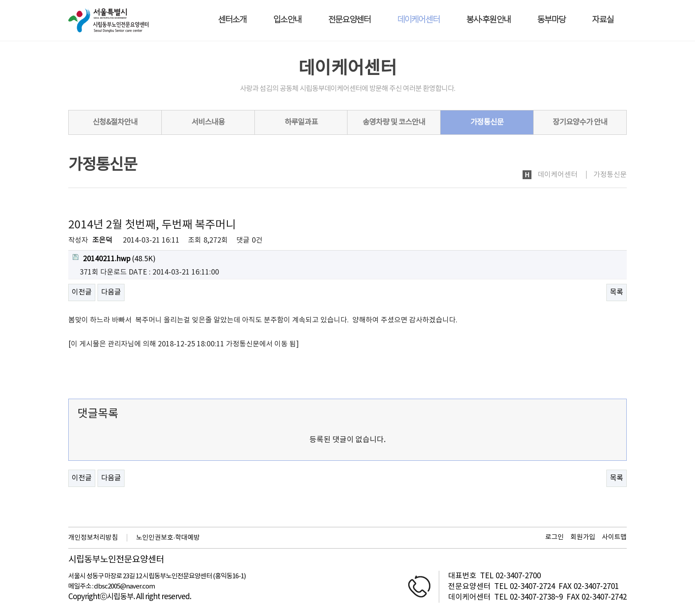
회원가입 (583, 537)
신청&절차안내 (115, 122)
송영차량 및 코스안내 (394, 122)
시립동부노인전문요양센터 (116, 560)
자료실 (603, 20)
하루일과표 (301, 122)
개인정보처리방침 (93, 538)
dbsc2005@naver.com (124, 587)
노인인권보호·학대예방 (168, 538)
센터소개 (232, 20)
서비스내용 (208, 122)
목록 (617, 292)
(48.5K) (114, 259)
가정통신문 (487, 122)
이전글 (82, 292)
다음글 (111, 292)
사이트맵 (614, 537)
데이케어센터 (418, 20)
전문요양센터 (349, 20)
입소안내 (287, 20)
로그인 (554, 537)
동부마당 (551, 20)
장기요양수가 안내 (580, 122)
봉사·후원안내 (488, 20)
